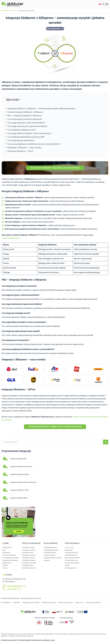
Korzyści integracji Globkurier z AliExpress (25, 112)
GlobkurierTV (7, 563)
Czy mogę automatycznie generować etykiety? (28, 126)
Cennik (67, 565)
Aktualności (6, 553)
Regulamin (17, 602)
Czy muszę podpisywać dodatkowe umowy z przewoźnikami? (34, 144)
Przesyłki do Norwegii (29, 563)
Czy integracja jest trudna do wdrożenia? (25, 119)
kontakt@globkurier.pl (16, 586)
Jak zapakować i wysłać (11, 558)
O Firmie (6, 543)
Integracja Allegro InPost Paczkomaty (23, 482)
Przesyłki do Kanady (29, 555)
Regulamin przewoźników (31, 602)
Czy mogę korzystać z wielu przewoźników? (26, 123)
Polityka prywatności (49, 602)
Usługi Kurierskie (51, 543)
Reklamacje (69, 550)
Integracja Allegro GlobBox (19, 474)
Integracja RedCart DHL (18, 459)
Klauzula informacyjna (65, 602)
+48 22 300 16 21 (14, 589)
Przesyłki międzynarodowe (53, 558)
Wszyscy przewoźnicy (72, 563)
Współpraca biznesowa (10, 560)
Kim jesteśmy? (7, 548)
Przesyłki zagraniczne (31, 543)
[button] (101, 4)
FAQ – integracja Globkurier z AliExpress (25, 116)
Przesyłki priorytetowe (51, 550)
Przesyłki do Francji (28, 558)
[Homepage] (18, 4)
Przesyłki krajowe (50, 555)
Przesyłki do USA (27, 565)
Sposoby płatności (71, 555)
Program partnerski (71, 553)
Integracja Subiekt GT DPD (19, 490)
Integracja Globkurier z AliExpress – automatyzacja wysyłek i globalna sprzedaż (41, 108)
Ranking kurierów (71, 568)
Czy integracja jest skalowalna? (21, 140)
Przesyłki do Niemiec (29, 560)
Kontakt (5, 565)
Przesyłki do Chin (28, 553)
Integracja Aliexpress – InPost (20, 151)
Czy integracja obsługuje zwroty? (22, 130)
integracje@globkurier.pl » (11, 238)
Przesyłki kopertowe (50, 548)
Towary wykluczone (71, 560)
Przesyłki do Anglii (28, 548)
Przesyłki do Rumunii (29, 568)
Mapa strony (79, 602)
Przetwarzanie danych (93, 602)
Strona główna (6, 602)
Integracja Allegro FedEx (19, 498)
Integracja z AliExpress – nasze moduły (24, 148)
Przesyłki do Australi (29, 550)
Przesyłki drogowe (50, 553)
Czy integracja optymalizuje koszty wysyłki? (26, 137)
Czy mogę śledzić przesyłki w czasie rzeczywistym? (30, 133)
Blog (4, 550)
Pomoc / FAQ (69, 548)
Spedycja (47, 560)
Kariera (5, 568)
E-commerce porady (9, 555)
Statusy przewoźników (72, 558)
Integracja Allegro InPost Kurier (21, 467)
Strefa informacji (72, 543)
